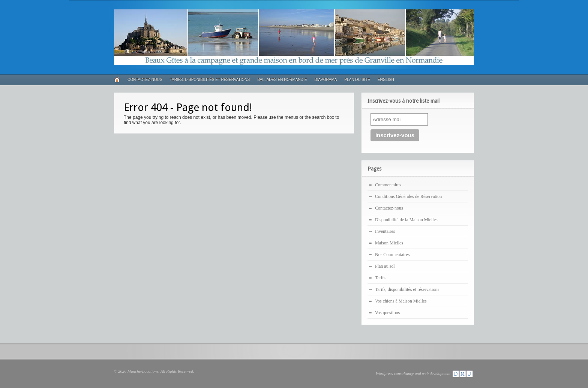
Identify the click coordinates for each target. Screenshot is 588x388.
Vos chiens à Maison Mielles (401, 301)
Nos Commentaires (392, 255)
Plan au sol (385, 266)
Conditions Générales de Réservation (408, 196)
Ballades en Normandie (282, 80)
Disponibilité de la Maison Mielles (406, 220)
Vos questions (387, 313)
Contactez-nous (145, 80)
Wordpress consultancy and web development (425, 373)
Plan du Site (357, 80)
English (386, 80)
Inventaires (385, 231)
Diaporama (325, 80)
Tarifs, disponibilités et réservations (210, 80)
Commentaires (388, 185)
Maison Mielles (389, 243)
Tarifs (380, 278)
